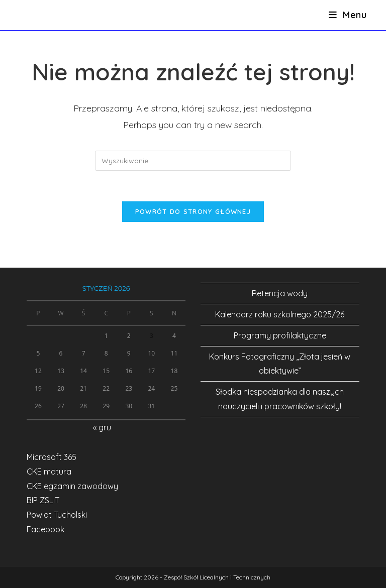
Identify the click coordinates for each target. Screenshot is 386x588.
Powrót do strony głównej (193, 211)
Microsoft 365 (52, 457)
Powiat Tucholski (57, 515)
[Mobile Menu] (348, 15)
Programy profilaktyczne (280, 335)
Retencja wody (280, 293)
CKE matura (49, 472)
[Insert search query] (193, 161)
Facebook (45, 529)
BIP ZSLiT (43, 500)
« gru (102, 427)
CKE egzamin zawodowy (72, 486)
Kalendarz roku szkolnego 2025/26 (280, 314)
